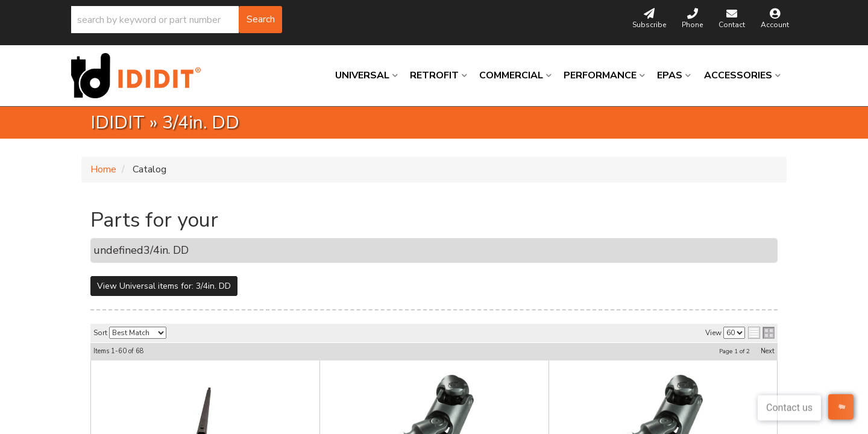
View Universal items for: (164, 286)
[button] (177, 20)
